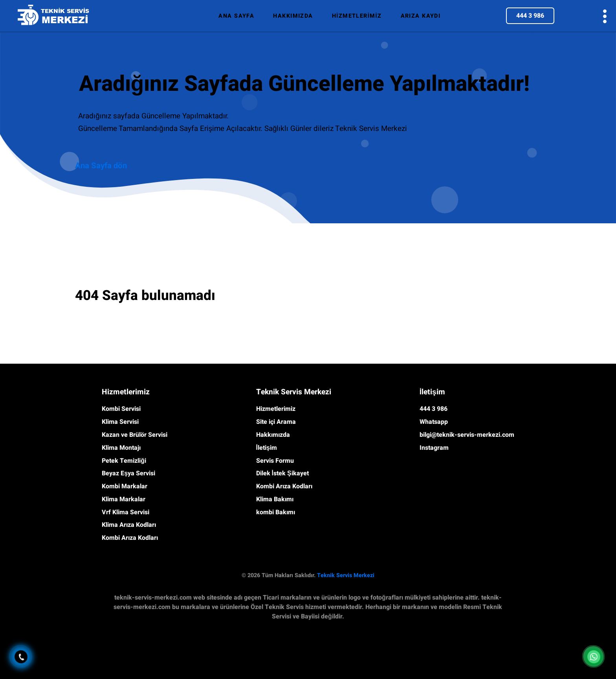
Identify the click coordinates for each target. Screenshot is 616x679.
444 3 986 (530, 16)
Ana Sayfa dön (101, 166)
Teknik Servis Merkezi (346, 575)
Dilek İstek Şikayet (282, 473)
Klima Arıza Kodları (129, 525)
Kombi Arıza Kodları (130, 538)
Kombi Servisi (121, 409)
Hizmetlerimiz (276, 409)
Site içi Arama (276, 422)
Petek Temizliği (124, 461)
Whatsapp (434, 422)
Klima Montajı (121, 448)
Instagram (434, 448)
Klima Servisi (120, 422)
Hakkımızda (273, 435)
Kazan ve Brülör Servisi (135, 435)
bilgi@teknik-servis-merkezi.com (467, 435)
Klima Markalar (124, 499)
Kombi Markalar (125, 486)
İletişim (267, 448)
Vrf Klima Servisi (126, 512)
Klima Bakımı (275, 499)
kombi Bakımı (276, 512)
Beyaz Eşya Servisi (128, 473)
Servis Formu (275, 461)
